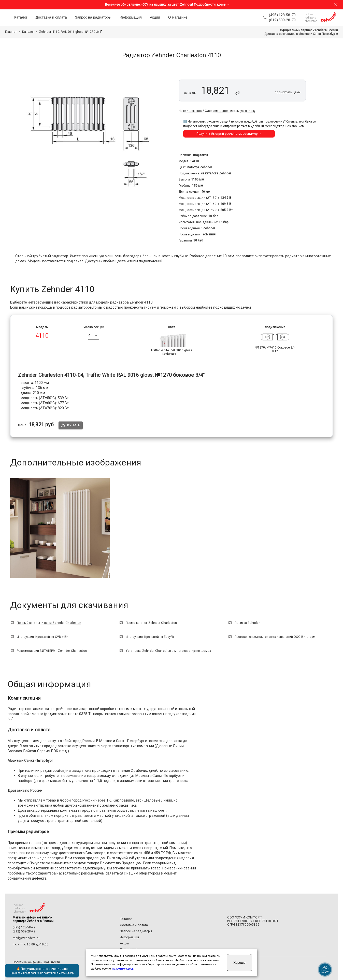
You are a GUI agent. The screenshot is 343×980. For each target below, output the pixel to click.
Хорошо (239, 963)
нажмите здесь (123, 969)
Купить (71, 425)
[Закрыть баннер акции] (336, 5)
